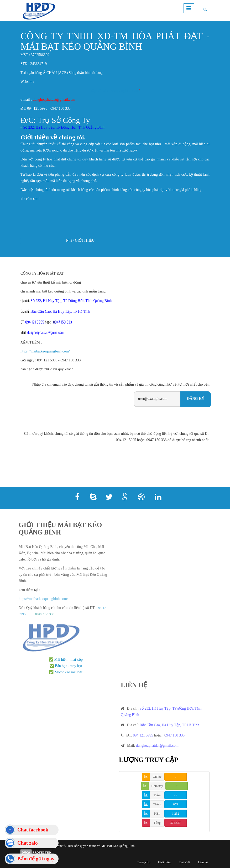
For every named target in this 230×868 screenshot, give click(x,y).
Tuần (157, 795)
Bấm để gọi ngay (36, 859)
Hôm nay (157, 786)
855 (176, 804)
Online (157, 777)
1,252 (176, 814)
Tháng (157, 804)
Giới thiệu (165, 862)
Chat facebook (33, 830)
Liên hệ (203, 862)
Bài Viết (185, 862)
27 (176, 795)
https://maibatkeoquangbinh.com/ (45, 351)
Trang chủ (144, 862)
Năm (157, 814)
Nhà (69, 241)
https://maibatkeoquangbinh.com (114, 91)
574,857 (176, 823)
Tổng (157, 823)
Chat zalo (28, 843)
